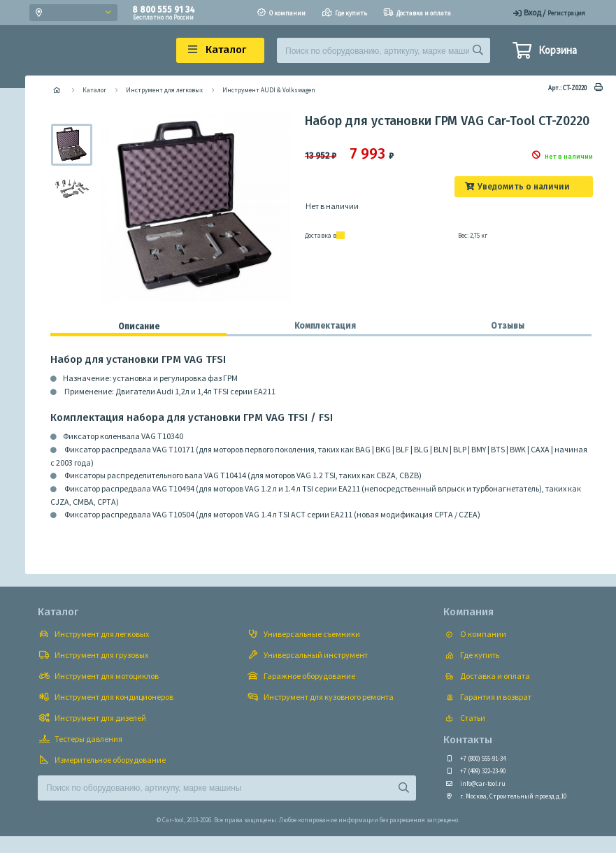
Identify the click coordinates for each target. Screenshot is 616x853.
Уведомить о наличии (524, 187)
